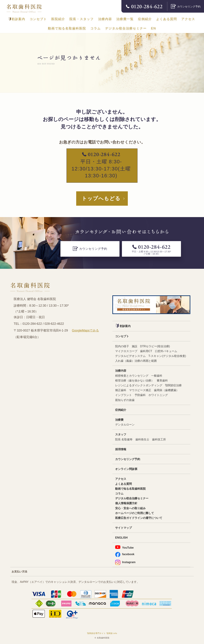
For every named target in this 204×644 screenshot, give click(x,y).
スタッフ (121, 434)
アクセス (188, 19)
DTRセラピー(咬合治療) (155, 346)
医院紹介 (58, 19)
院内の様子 (122, 346)
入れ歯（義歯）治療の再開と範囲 (136, 361)
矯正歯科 (121, 390)
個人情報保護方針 (126, 503)
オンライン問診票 (126, 469)
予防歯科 (140, 395)
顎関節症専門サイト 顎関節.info (102, 633)
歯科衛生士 (142, 439)
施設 (135, 346)
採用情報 (121, 449)
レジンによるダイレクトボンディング (139, 385)
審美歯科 (162, 380)
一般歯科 (157, 376)
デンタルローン (125, 424)
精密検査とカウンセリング (132, 376)
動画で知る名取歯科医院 (67, 28)
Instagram (125, 562)
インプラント (123, 395)
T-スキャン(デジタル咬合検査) (167, 356)
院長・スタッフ (82, 19)
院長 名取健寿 (124, 439)
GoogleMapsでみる (85, 330)
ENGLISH (121, 538)
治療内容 (105, 19)
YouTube (124, 547)
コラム (96, 28)
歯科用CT (146, 351)
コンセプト (38, 19)
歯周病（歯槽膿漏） (166, 390)
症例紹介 (145, 19)
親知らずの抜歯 (125, 400)
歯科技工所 (159, 439)
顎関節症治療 (173, 385)
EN (154, 28)
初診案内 (17, 19)
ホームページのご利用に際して (135, 513)
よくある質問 (167, 19)
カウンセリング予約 (128, 459)
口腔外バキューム (166, 351)
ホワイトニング (158, 395)
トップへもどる (101, 198)
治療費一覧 (125, 19)
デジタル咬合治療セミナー (126, 28)
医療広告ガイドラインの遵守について (139, 518)
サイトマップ (123, 528)
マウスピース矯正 (140, 390)
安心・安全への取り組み (130, 508)
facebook (125, 554)
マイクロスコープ (126, 351)
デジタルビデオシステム (130, 356)
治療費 (119, 420)
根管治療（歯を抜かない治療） (135, 380)
